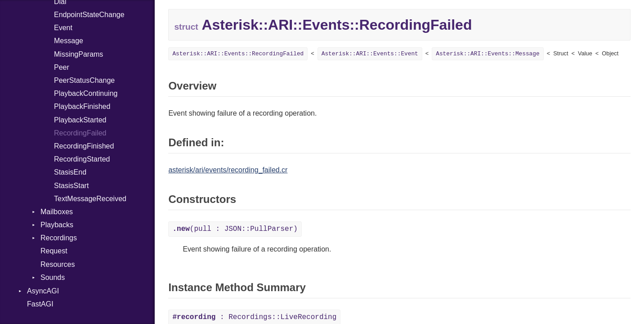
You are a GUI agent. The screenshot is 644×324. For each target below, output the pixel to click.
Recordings (59, 238)
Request (54, 251)
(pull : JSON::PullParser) (235, 229)
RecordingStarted (82, 159)
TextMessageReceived (90, 199)
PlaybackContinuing (86, 93)
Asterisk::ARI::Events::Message (487, 54)
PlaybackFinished (82, 106)
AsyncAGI (43, 291)
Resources (58, 264)
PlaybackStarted (80, 120)
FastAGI (40, 304)
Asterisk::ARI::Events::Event (370, 54)
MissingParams (78, 54)
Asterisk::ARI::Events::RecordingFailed (238, 54)
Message (69, 41)
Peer (62, 67)
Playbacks (57, 225)
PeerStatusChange (84, 80)
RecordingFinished (84, 146)
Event (63, 28)
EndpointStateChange (89, 15)
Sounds (53, 277)
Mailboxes (57, 212)
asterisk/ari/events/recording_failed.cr (228, 170)
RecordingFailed (80, 133)
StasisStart (71, 186)
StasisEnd (70, 172)
